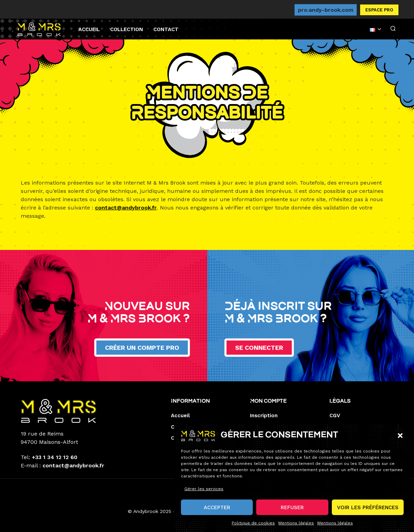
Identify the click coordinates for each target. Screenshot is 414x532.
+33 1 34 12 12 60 (55, 457)
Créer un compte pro (142, 348)
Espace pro (379, 10)
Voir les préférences (368, 513)
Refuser (292, 513)
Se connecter (259, 348)
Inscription (264, 416)
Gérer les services (204, 494)
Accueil (89, 29)
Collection (127, 29)
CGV (335, 416)
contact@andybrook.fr (126, 208)
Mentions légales (296, 529)
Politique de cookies (253, 529)
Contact (166, 29)
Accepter (217, 513)
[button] (400, 441)
